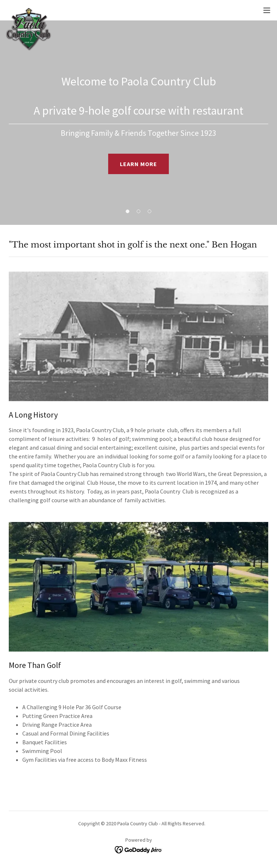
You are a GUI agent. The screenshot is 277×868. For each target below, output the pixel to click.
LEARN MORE (138, 164)
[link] (29, 10)
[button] (267, 10)
